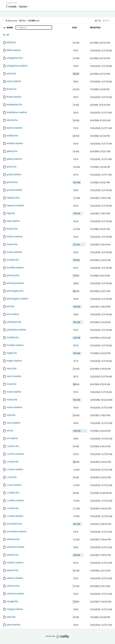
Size (75, 28)
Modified (95, 28)
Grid (106, 21)
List (98, 21)
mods (12, 7)
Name (10, 27)
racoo (23, 7)
